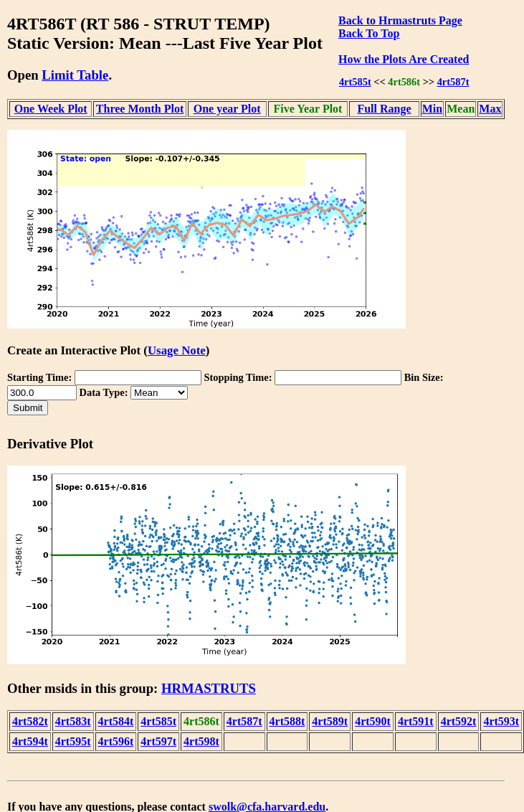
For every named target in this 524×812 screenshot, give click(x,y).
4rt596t (116, 741)
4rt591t (416, 721)
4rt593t (501, 721)
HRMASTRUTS (209, 688)
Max (490, 109)
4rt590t (373, 721)
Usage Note (177, 350)
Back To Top (369, 33)
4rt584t (116, 721)
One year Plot (227, 109)
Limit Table (75, 75)
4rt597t (158, 741)
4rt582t (30, 721)
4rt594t (30, 741)
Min (432, 109)
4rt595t (73, 741)
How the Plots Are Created (404, 59)
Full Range (384, 109)
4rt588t (287, 721)
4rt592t (459, 721)
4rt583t (73, 721)
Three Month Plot (140, 109)
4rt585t (355, 82)
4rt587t (453, 82)
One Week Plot (51, 109)
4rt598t (201, 741)
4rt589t (330, 721)
